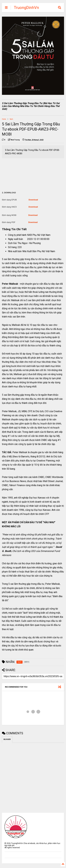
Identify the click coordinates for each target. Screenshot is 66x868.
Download (33, 200)
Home (4, 119)
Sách (11, 119)
